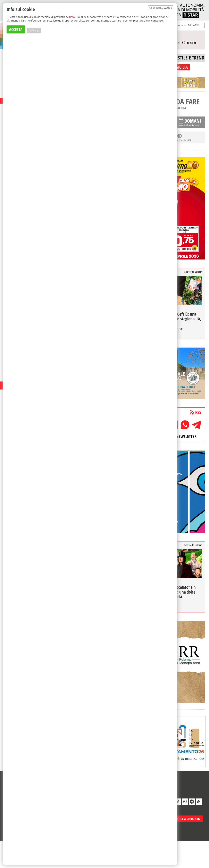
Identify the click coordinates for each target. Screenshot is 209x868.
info (72, 17)
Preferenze (34, 31)
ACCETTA (16, 29)
